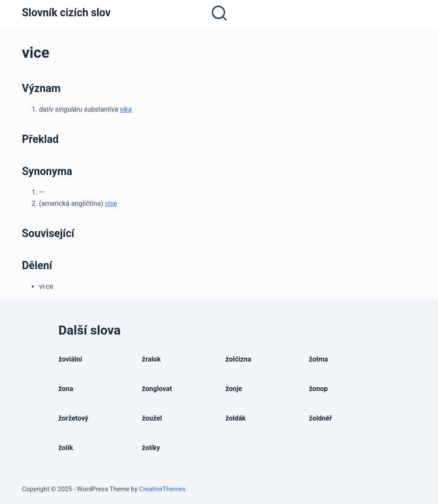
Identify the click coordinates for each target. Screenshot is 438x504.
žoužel (152, 418)
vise (111, 203)
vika (126, 109)
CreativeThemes (162, 489)
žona (66, 389)
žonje (234, 389)
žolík (66, 448)
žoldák (235, 418)
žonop (318, 389)
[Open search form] (219, 13)
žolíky (151, 448)
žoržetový (74, 418)
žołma (318, 359)
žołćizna (238, 359)
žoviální (70, 359)
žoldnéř (320, 418)
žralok (151, 359)
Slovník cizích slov (66, 13)
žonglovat (157, 389)
